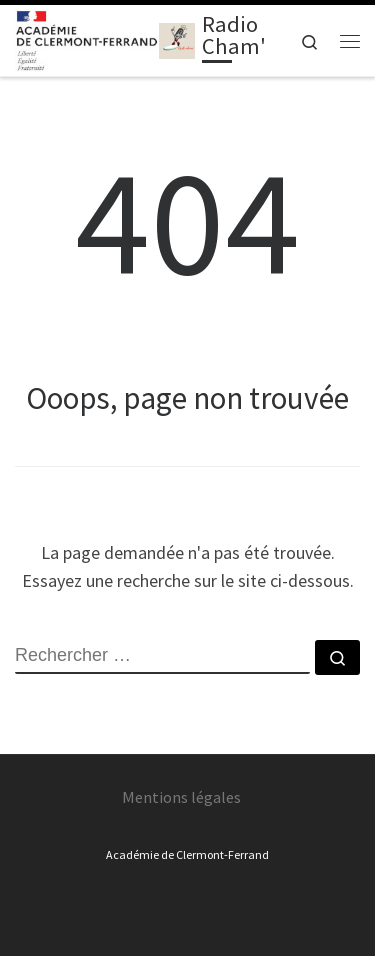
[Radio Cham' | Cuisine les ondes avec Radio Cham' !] (177, 38)
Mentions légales (181, 797)
